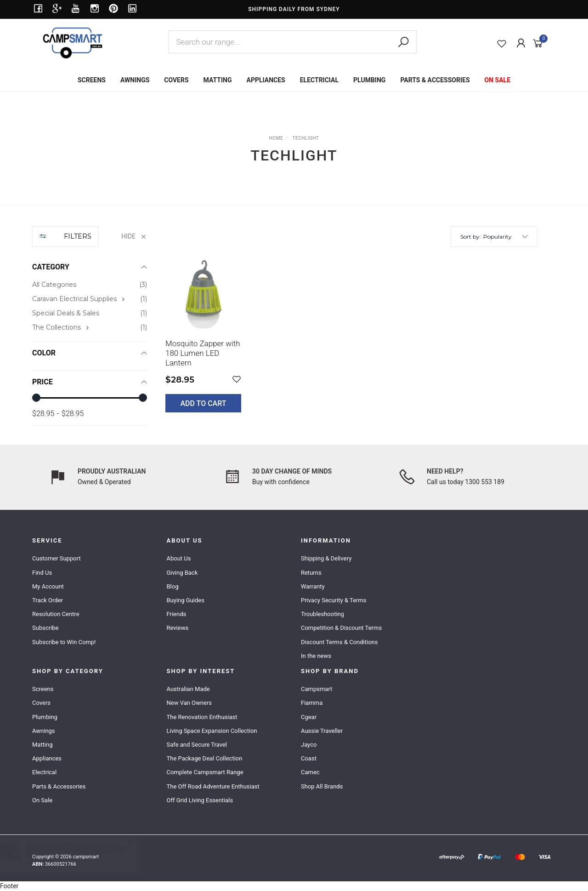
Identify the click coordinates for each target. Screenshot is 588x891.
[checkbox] (90, 299)
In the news (316, 656)
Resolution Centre (56, 614)
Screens (43, 689)
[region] (90, 326)
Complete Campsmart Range (205, 772)
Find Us (42, 573)
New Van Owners (189, 703)
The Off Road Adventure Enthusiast (213, 786)
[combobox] (293, 42)
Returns (311, 573)
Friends (176, 614)
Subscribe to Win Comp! (64, 642)
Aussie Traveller (322, 731)
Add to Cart (204, 403)
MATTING (218, 80)
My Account (48, 586)
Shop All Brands (322, 786)
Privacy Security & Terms (334, 600)
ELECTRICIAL (319, 80)
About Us (178, 558)
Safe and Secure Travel (197, 745)
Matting (42, 745)
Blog (172, 586)
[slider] (36, 398)
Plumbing (45, 717)
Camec (310, 772)
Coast (309, 758)
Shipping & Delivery (326, 558)
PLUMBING (369, 80)
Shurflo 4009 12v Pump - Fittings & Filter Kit (86, 853)
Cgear (309, 717)
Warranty (313, 586)
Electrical (44, 772)
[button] (506, 237)
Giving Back (182, 573)
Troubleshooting (322, 614)
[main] (351, 341)
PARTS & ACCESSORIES (435, 80)
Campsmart (317, 689)
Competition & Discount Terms (341, 628)
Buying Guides (185, 600)
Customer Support (57, 558)
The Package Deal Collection (204, 758)
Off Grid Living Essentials (200, 800)
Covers (41, 703)
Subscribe (45, 628)
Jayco (309, 745)
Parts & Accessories (59, 786)
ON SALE (498, 80)
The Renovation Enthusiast (202, 717)
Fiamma (312, 703)
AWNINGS (135, 80)
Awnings (44, 731)
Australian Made (188, 689)
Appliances (47, 758)
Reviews (177, 628)
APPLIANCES (266, 80)
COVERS (176, 80)
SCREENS (92, 80)
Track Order (48, 600)
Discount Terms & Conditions (339, 642)
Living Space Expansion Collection (212, 731)
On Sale (42, 800)
